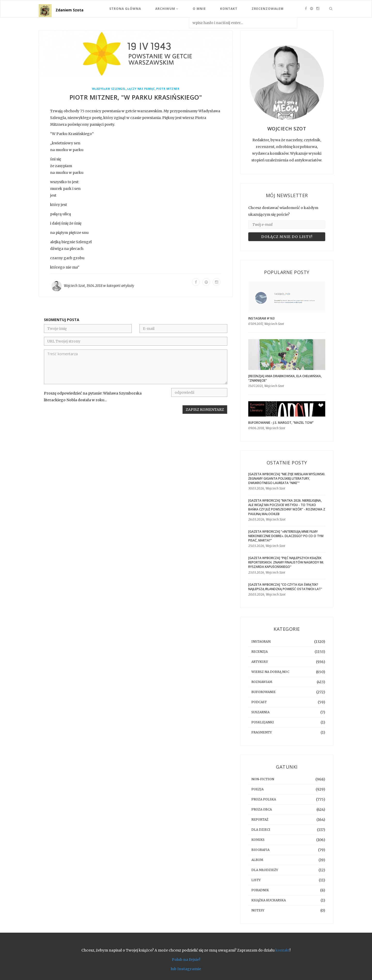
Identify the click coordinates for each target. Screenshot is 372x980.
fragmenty (262, 732)
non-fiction (263, 779)
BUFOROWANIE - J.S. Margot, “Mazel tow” (281, 423)
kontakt (282, 950)
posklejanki (263, 722)
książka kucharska (269, 900)
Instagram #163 (261, 318)
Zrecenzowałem (268, 9)
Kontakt (229, 9)
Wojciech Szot (74, 286)
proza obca (262, 809)
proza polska (264, 799)
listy (256, 880)
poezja (257, 789)
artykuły (128, 286)
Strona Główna (125, 9)
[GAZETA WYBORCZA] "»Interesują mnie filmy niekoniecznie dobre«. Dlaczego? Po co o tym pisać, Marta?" (286, 536)
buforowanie (263, 692)
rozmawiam (262, 682)
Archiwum (167, 9)
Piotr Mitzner (168, 89)
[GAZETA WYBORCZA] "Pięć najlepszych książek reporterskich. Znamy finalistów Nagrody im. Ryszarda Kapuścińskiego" (286, 562)
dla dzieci (261, 830)
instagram (261, 641)
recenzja (259, 652)
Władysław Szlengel (109, 89)
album (257, 860)
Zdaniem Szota (69, 10)
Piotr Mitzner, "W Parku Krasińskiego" (136, 97)
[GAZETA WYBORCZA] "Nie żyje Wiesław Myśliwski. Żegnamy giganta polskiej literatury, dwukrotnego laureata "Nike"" (287, 478)
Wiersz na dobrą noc (270, 672)
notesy (258, 910)
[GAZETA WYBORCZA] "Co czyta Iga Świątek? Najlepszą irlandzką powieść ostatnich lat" (285, 587)
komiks (258, 840)
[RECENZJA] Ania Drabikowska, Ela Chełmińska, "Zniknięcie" (285, 378)
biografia (260, 850)
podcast (259, 702)
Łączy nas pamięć (141, 89)
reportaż (260, 819)
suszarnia (260, 712)
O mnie (199, 9)
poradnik (260, 890)
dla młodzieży (265, 870)
